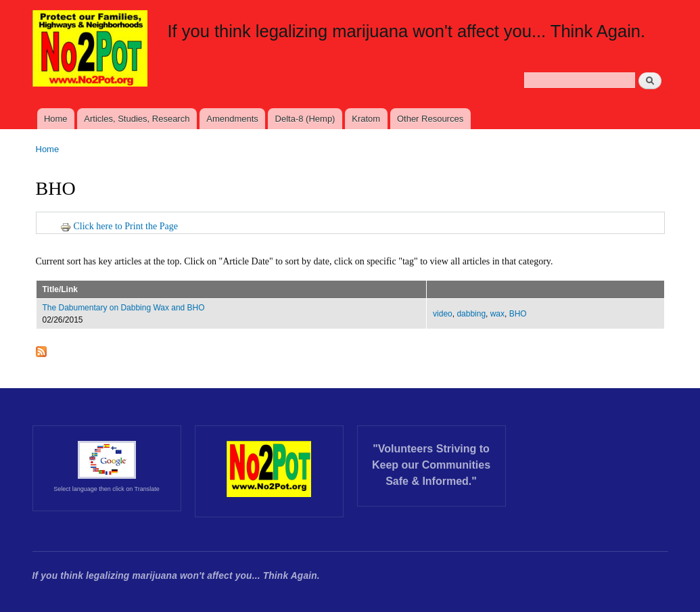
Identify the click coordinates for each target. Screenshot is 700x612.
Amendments (232, 119)
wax (497, 314)
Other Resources (430, 119)
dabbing (471, 314)
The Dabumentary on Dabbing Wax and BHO (124, 308)
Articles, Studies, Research (137, 119)
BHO (518, 314)
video (443, 314)
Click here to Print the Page (119, 226)
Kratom (366, 119)
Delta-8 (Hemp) (305, 119)
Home (56, 119)
